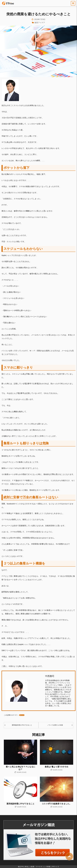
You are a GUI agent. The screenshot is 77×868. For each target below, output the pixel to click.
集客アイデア (40, 23)
